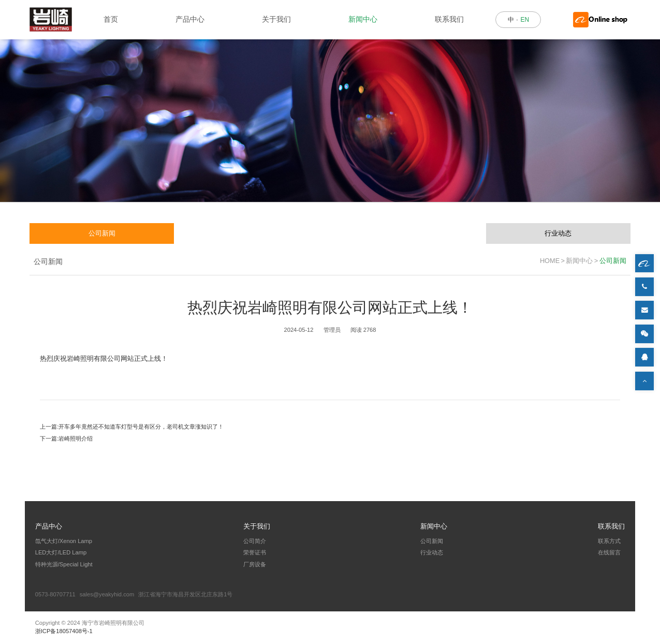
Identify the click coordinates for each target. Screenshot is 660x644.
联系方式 (609, 541)
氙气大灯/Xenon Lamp (64, 541)
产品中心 (190, 19)
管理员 (332, 330)
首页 (111, 19)
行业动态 (558, 233)
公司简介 (255, 541)
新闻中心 (363, 19)
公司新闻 (102, 233)
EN (525, 20)
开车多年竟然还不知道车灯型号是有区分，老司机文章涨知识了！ (141, 427)
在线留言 (609, 552)
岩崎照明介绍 (76, 438)
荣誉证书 (255, 552)
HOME (550, 261)
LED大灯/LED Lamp (61, 552)
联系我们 (449, 19)
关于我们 (276, 19)
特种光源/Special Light (64, 564)
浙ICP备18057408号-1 (64, 631)
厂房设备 (255, 564)
